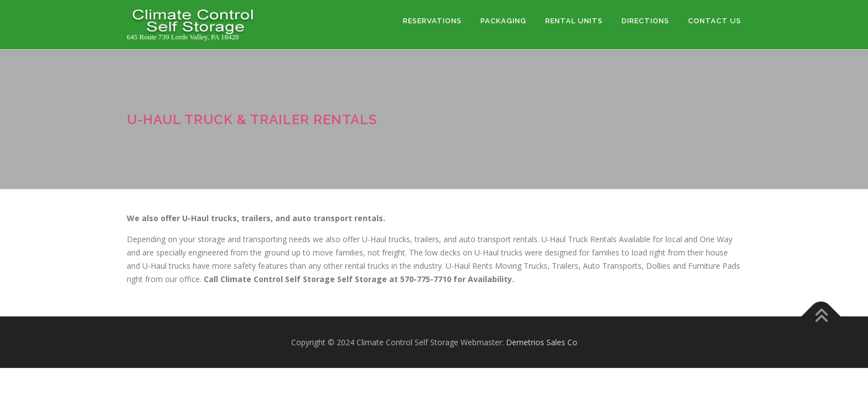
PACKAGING (503, 21)
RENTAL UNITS (574, 21)
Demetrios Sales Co (542, 342)
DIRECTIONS (645, 21)
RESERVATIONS (432, 21)
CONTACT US (715, 21)
